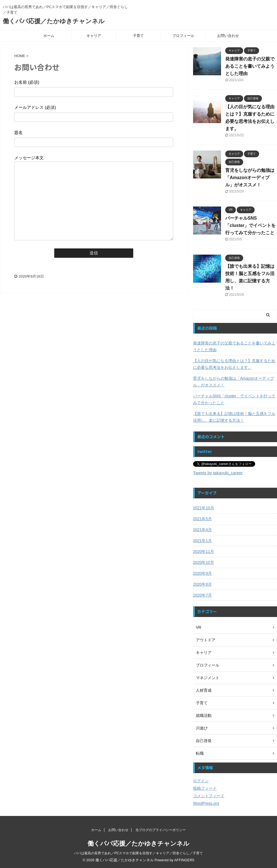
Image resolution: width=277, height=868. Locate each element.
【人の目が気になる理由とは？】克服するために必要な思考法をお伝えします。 (234, 364)
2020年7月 (202, 595)
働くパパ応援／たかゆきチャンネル (54, 21)
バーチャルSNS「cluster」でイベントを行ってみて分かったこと (250, 225)
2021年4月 (202, 530)
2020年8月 (202, 584)
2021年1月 (202, 541)
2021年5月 (202, 519)
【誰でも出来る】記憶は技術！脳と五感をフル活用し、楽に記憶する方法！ (234, 417)
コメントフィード (209, 796)
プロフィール (183, 36)
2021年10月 (204, 508)
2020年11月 (204, 552)
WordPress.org (206, 803)
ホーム (49, 36)
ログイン (201, 781)
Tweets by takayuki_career (218, 473)
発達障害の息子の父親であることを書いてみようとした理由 (250, 66)
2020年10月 (204, 562)
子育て (138, 36)
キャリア (94, 36)
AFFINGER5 (184, 860)
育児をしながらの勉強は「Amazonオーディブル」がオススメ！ (250, 178)
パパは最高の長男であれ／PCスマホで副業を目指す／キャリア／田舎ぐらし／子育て (139, 853)
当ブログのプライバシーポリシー (161, 830)
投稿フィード (205, 788)
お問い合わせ (228, 36)
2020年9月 (202, 573)
